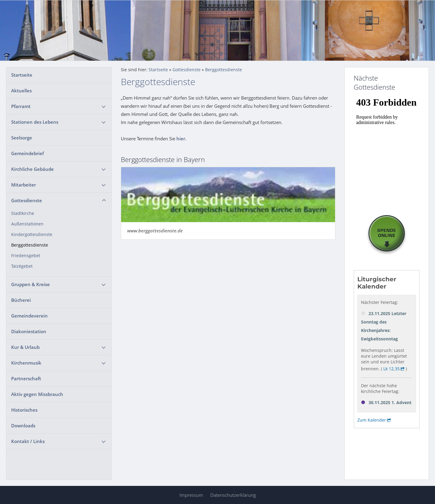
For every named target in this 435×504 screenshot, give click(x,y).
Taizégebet (22, 266)
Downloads (23, 426)
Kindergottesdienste (32, 234)
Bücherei (21, 300)
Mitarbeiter (24, 185)
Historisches (24, 410)
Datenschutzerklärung (233, 495)
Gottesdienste (27, 200)
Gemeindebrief (27, 153)
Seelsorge (22, 138)
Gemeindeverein (29, 316)
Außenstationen (27, 224)
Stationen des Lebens (35, 122)
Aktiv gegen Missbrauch (37, 394)
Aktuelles (21, 91)
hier (181, 139)
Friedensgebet (26, 256)
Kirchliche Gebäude (32, 169)
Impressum (191, 495)
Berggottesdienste (30, 245)
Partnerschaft (26, 378)
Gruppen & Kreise (31, 284)
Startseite (22, 75)
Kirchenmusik (26, 363)
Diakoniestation (29, 331)
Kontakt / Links (28, 441)
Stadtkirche (23, 213)
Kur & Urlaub (25, 347)
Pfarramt (21, 106)
